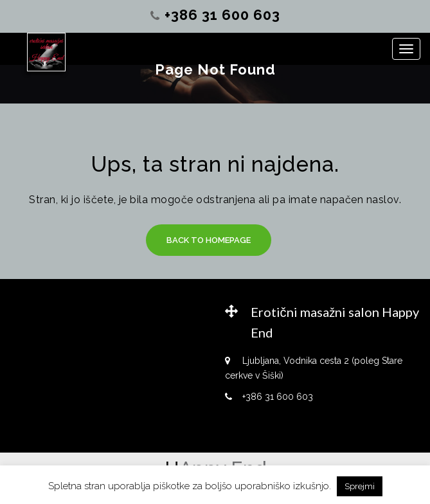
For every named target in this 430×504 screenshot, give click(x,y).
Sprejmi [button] (360, 486)
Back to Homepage (209, 240)
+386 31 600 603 (222, 15)
